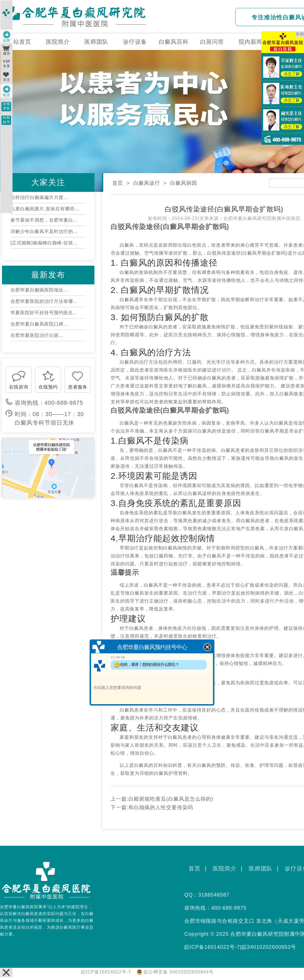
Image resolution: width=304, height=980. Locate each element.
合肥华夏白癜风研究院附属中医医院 (262, 218)
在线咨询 (19, 387)
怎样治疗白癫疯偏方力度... (39, 197)
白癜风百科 (174, 42)
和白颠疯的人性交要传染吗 (161, 807)
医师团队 (96, 42)
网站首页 (19, 42)
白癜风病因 (184, 183)
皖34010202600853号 (269, 947)
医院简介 (58, 42)
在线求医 (7, 106)
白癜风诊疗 (147, 183)
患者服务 (78, 387)
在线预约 (48, 387)
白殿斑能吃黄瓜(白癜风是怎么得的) (171, 799)
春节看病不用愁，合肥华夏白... (44, 220)
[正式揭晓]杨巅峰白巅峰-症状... (44, 243)
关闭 (300, 34)
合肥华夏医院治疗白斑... (37, 335)
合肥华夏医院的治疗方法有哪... (44, 301)
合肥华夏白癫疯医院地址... (39, 290)
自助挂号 (7, 120)
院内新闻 (251, 42)
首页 (118, 183)
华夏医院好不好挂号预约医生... (44, 313)
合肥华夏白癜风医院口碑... (39, 324)
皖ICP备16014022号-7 (212, 947)
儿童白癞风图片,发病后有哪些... (45, 209)
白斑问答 (212, 42)
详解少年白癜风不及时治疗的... (44, 231)
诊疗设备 (135, 42)
